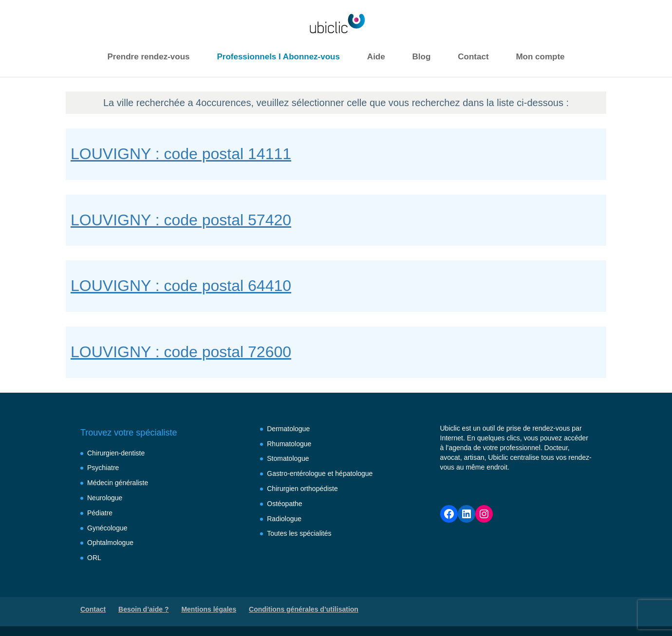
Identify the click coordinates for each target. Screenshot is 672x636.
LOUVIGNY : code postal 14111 (181, 154)
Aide (376, 57)
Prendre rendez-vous (148, 57)
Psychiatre (103, 468)
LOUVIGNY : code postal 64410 (181, 286)
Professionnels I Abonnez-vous (278, 57)
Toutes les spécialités (299, 533)
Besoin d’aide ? (143, 609)
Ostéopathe (284, 504)
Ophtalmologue (110, 543)
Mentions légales (209, 609)
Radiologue (284, 519)
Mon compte (540, 57)
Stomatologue (288, 458)
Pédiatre (100, 513)
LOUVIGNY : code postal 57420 (181, 220)
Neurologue (105, 498)
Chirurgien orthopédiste (302, 489)
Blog (422, 57)
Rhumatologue (289, 444)
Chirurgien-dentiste (116, 453)
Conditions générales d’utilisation (304, 609)
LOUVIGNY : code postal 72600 (181, 352)
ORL (94, 558)
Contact (473, 57)
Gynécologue (107, 528)
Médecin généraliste (118, 483)
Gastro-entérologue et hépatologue (320, 473)
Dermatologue (288, 429)
